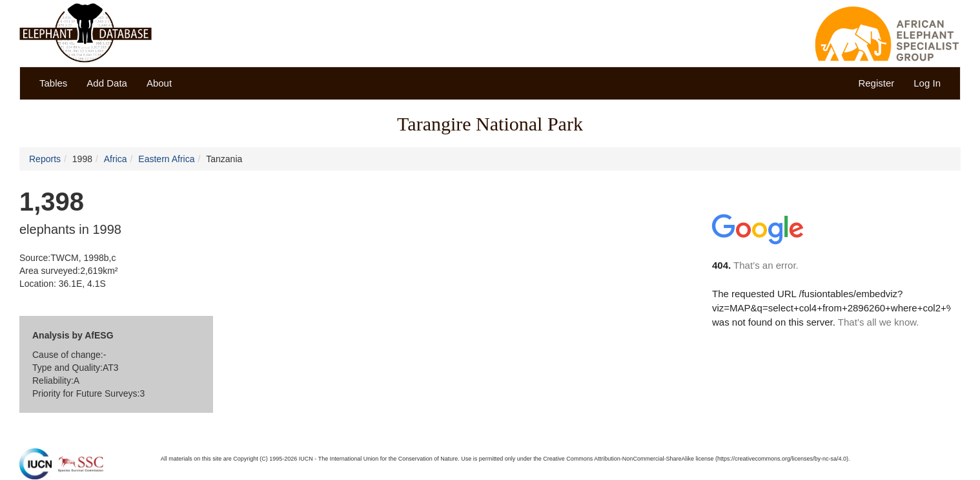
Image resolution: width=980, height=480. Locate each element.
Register (876, 83)
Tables (53, 83)
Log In (927, 83)
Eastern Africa (166, 159)
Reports (45, 159)
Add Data (107, 83)
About (159, 83)
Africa (116, 159)
